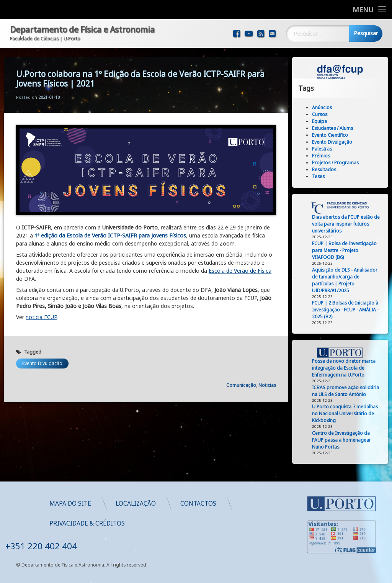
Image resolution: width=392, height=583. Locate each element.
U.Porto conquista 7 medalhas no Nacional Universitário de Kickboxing (348, 414)
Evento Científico (333, 135)
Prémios (324, 156)
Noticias (267, 375)
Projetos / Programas (338, 163)
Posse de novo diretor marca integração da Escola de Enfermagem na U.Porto (346, 368)
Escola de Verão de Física (240, 261)
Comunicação (241, 375)
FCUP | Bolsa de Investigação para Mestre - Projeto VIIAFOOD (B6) (347, 250)
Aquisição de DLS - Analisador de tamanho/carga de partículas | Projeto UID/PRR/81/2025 (347, 280)
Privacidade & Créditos (210, 523)
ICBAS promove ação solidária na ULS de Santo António (348, 391)
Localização (259, 503)
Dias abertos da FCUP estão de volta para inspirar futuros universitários (349, 224)
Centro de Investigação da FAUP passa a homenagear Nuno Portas (344, 440)
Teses (321, 176)
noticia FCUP (41, 307)
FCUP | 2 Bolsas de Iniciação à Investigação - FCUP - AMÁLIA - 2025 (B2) (348, 310)
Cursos (322, 114)
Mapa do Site (193, 503)
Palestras (325, 149)
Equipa (322, 121)
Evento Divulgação (42, 353)
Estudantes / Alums (335, 128)
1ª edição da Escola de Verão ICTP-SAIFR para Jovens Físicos (110, 225)
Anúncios (325, 107)
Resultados (327, 169)
